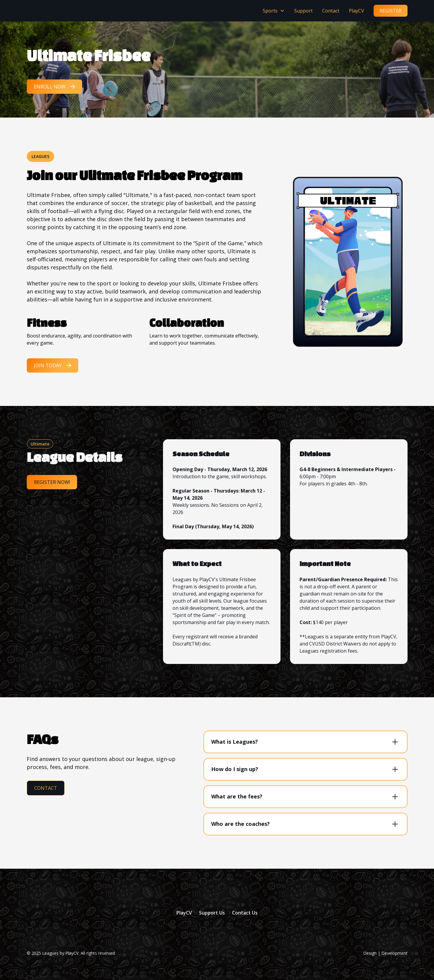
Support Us (212, 913)
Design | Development (385, 953)
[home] (41, 11)
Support (303, 11)
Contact (331, 11)
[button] (274, 11)
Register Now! (52, 482)
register (391, 11)
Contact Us (245, 913)
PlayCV (357, 11)
